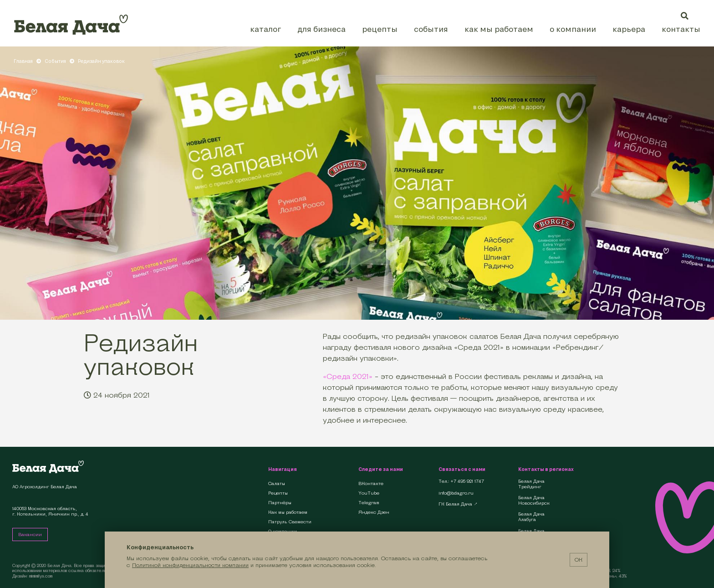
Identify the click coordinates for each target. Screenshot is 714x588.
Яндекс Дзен (374, 512)
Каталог (265, 29)
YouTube (369, 493)
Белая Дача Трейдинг (531, 484)
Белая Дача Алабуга (531, 517)
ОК (579, 560)
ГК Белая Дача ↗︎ (458, 504)
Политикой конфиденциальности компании (190, 565)
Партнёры (280, 503)
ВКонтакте (371, 483)
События (431, 29)
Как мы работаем (499, 29)
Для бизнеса (321, 29)
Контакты (681, 29)
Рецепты (380, 29)
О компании (573, 29)
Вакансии (30, 534)
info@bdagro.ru (456, 493)
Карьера (629, 29)
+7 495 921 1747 (467, 481)
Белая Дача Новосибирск (534, 501)
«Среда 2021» (348, 376)
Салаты (277, 483)
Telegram (369, 503)
